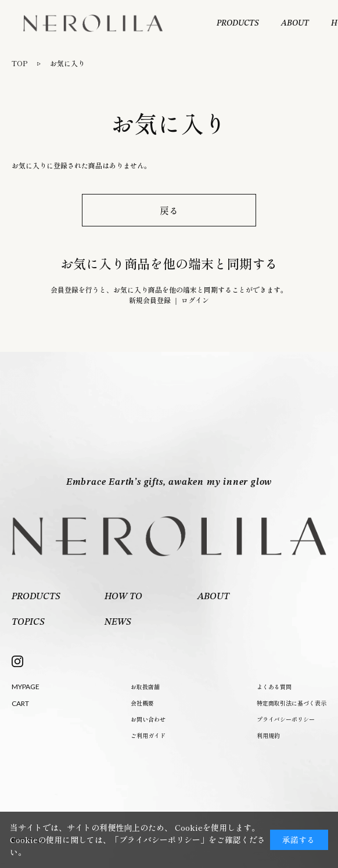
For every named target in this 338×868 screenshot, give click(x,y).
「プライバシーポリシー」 (160, 840)
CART (20, 703)
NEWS (118, 622)
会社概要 (142, 703)
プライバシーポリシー (286, 719)
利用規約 (268, 735)
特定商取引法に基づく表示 (292, 703)
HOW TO (123, 597)
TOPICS (28, 622)
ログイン (195, 300)
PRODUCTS (238, 23)
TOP (19, 63)
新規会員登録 (150, 300)
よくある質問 (274, 687)
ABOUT (295, 23)
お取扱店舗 (145, 687)
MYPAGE (26, 687)
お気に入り (67, 63)
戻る (169, 210)
